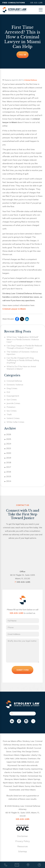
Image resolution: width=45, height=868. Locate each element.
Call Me (22, 55)
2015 (8, 477)
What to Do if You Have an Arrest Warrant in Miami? (21, 368)
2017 (8, 467)
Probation (11, 407)
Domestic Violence (15, 385)
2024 (8, 444)
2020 (8, 453)
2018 (8, 463)
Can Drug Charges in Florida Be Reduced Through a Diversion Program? (24, 347)
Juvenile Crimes (13, 403)
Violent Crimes (13, 418)
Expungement (13, 396)
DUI (8, 392)
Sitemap (23, 851)
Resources (23, 846)
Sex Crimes (12, 411)
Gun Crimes (12, 400)
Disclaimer (22, 836)
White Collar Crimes (15, 422)
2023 (8, 448)
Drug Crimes (12, 388)
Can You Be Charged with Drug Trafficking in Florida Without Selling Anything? (23, 360)
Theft (9, 414)
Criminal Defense (30, 80)
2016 (8, 472)
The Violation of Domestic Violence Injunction (22, 353)
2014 (8, 481)
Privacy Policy (23, 841)
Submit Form (22, 670)
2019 (8, 458)
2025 (8, 439)
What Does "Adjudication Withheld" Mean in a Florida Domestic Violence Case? (23, 339)
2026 (8, 434)
